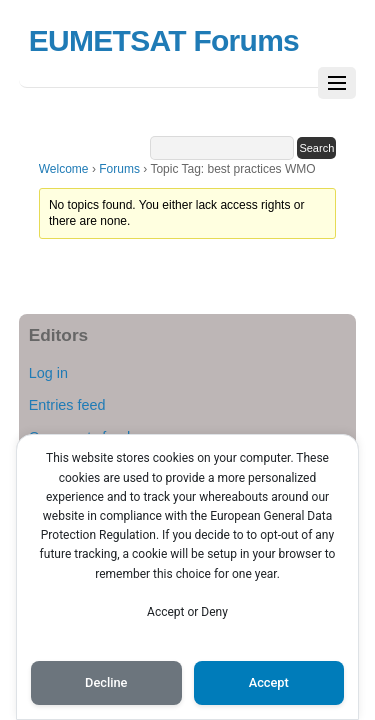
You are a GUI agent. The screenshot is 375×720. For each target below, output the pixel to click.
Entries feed (67, 405)
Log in (48, 373)
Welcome (64, 169)
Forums (119, 169)
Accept (269, 682)
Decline (106, 682)
